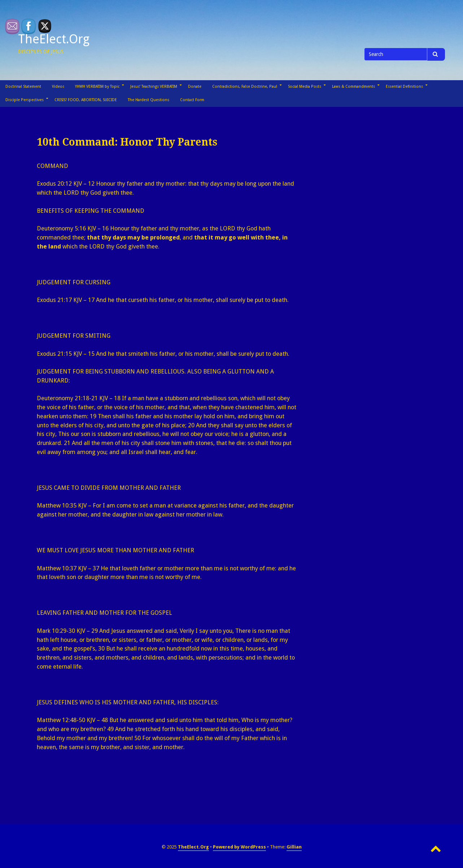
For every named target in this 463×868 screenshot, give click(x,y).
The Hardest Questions (148, 100)
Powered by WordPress (239, 847)
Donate (195, 87)
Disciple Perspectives (25, 100)
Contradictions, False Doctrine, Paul (245, 87)
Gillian (294, 847)
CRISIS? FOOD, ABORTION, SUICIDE (86, 100)
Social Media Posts (305, 87)
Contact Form (192, 100)
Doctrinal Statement (23, 87)
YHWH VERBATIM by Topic (97, 87)
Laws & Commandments (353, 87)
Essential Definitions (404, 87)
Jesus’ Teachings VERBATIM (154, 87)
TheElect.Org (54, 39)
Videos (58, 87)
